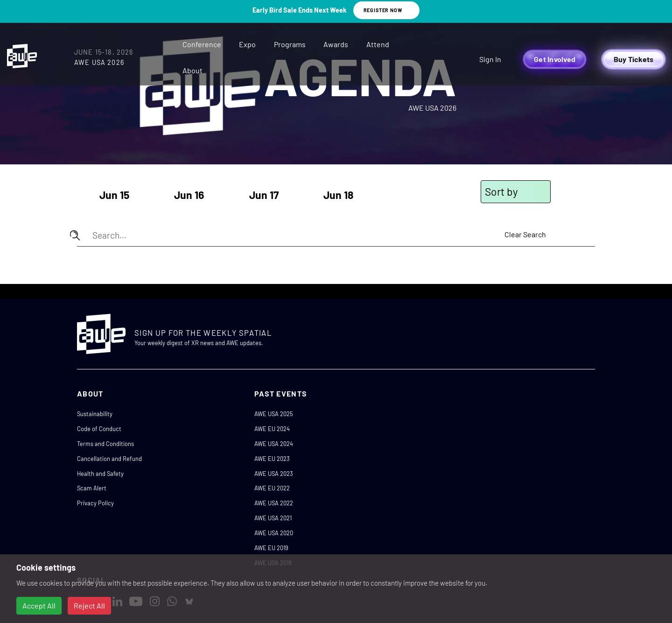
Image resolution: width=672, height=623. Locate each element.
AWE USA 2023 (274, 474)
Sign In (490, 59)
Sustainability (95, 414)
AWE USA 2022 (274, 503)
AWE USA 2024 (274, 444)
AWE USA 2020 (274, 533)
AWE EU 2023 (272, 459)
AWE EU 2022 (272, 488)
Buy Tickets (634, 59)
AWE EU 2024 (272, 429)
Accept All (39, 605)
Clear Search (525, 234)
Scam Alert (92, 488)
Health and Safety (100, 474)
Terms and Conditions (105, 444)
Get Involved (555, 59)
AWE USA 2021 (273, 518)
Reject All (89, 605)
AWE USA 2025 (274, 414)
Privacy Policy (95, 503)
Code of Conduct (99, 429)
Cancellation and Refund (109, 459)
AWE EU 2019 (271, 548)
